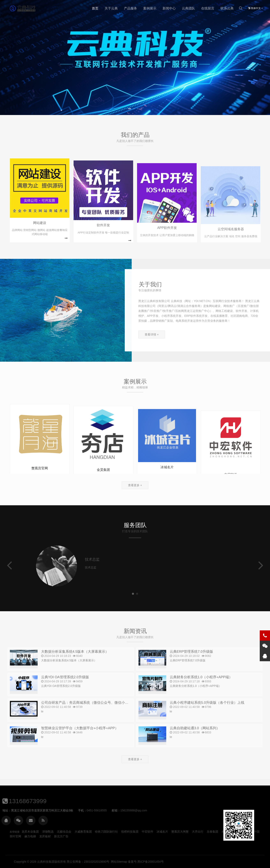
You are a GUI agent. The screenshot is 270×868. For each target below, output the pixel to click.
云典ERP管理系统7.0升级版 (191, 662)
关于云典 (111, 8)
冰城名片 (162, 832)
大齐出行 (198, 832)
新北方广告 (61, 836)
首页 (95, 8)
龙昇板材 (45, 836)
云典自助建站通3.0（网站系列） (195, 738)
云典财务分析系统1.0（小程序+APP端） (201, 687)
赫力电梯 (30, 836)
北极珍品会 (64, 832)
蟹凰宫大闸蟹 (180, 832)
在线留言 (208, 8)
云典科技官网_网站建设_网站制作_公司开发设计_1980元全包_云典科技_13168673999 (22, 8)
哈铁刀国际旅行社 (106, 832)
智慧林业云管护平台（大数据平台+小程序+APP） (80, 738)
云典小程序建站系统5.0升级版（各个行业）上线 (207, 713)
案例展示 (150, 8)
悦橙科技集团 (130, 832)
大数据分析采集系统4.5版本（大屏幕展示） (75, 662)
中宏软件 (148, 832)
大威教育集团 (83, 832)
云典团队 (188, 8)
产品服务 (130, 8)
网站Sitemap (230, 862)
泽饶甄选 (48, 832)
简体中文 (256, 8)
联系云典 (227, 8)
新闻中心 (169, 8)
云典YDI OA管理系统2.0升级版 (65, 687)
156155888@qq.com (24, 810)
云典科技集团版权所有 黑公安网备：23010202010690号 (185, 862)
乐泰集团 (212, 832)
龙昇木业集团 (30, 832)
